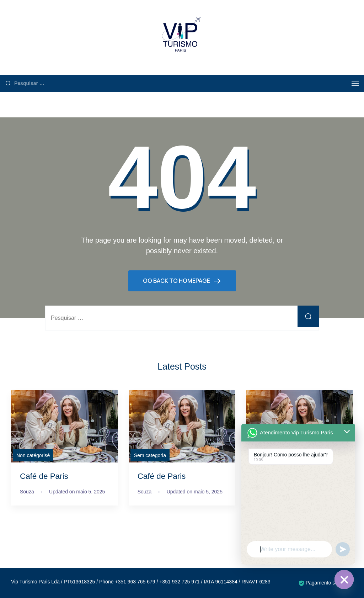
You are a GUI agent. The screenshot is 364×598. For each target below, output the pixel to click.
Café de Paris (44, 476)
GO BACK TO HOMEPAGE (177, 281)
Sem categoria (150, 455)
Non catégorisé (33, 455)
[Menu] (355, 83)
